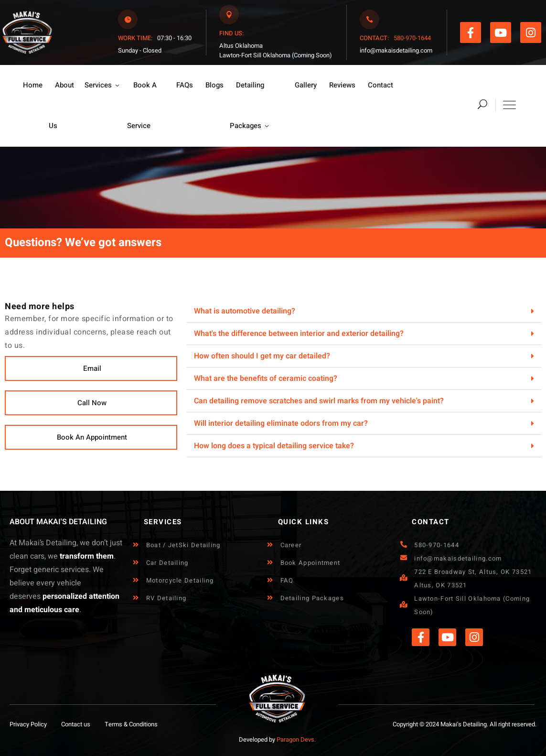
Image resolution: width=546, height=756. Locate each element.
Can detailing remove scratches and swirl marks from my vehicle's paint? (319, 401)
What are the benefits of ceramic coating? (266, 378)
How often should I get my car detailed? (262, 356)
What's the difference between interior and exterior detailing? (299, 334)
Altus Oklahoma (241, 46)
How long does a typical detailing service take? (274, 446)
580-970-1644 (412, 38)
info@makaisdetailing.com (396, 50)
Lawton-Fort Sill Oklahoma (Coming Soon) (276, 55)
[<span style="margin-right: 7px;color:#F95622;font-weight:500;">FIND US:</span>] (229, 15)
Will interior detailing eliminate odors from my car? (281, 423)
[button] (91, 368)
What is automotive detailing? (245, 311)
